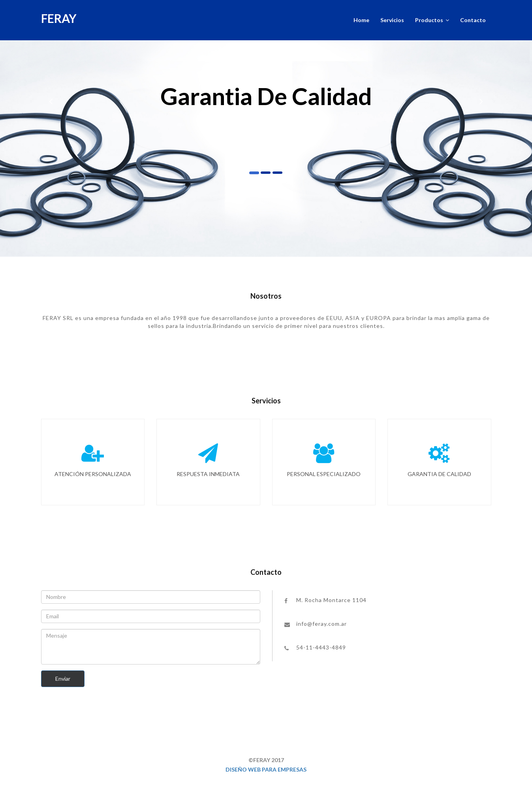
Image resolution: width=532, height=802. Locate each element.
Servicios (392, 20)
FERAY (59, 18)
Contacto (473, 20)
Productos (432, 20)
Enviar (63, 679)
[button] (51, 98)
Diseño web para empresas (266, 769)
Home (361, 20)
